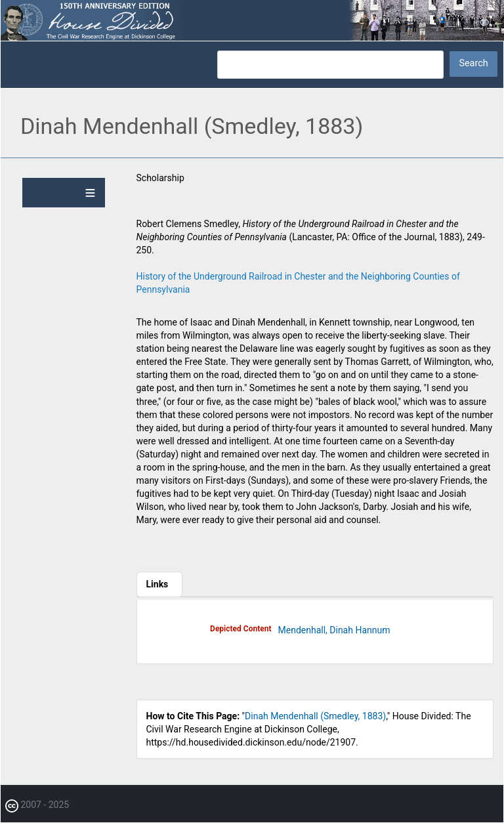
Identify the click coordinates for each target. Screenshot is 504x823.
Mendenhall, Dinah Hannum (334, 630)
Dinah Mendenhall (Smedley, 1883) (315, 716)
